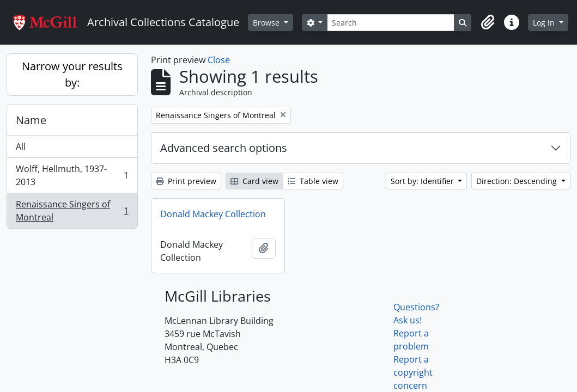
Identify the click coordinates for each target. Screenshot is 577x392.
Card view (254, 181)
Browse (267, 23)
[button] (488, 22)
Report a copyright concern (413, 372)
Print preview (186, 181)
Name (31, 120)
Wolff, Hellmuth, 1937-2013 (72, 175)
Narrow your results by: (72, 74)
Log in (545, 23)
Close (219, 60)
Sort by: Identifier (423, 181)
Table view (313, 181)
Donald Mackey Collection (213, 214)
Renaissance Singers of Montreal (72, 211)
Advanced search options (224, 148)
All (21, 146)
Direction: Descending (518, 181)
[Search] (391, 23)
